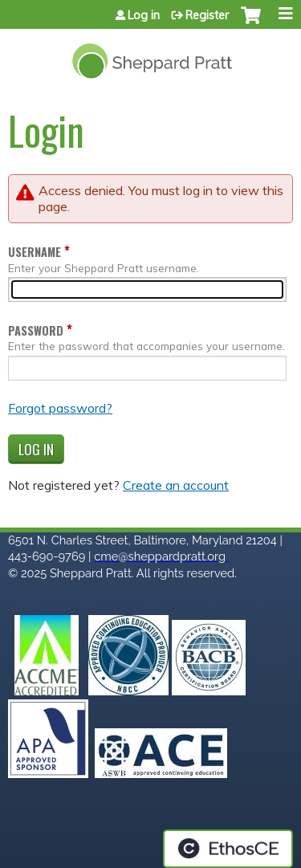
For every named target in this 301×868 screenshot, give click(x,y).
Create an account (176, 485)
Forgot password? (60, 408)
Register (207, 15)
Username (35, 252)
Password (36, 330)
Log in (144, 15)
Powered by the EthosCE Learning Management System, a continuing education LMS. (228, 849)
